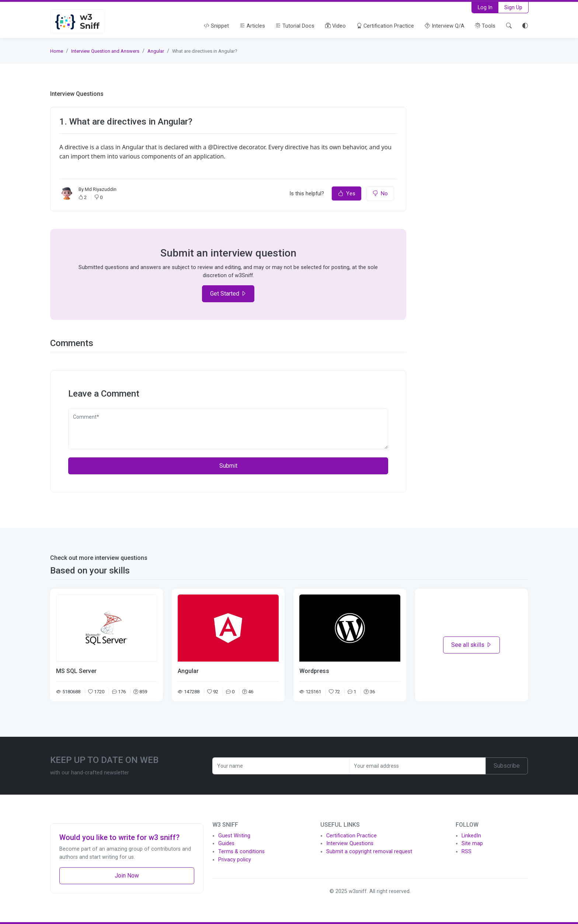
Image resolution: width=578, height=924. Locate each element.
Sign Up (513, 7)
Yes (347, 193)
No (380, 193)
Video (335, 26)
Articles (252, 26)
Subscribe (507, 766)
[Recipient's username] (281, 766)
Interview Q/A (445, 26)
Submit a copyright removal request (369, 852)
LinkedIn (471, 836)
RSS (466, 852)
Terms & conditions (241, 852)
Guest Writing (234, 836)
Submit (228, 466)
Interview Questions (350, 843)
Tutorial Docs (295, 26)
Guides (226, 843)
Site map (472, 843)
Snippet (216, 26)
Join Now (127, 876)
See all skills (471, 645)
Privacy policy (235, 860)
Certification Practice (385, 26)
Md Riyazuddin (101, 189)
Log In (485, 7)
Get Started (228, 294)
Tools (485, 26)
